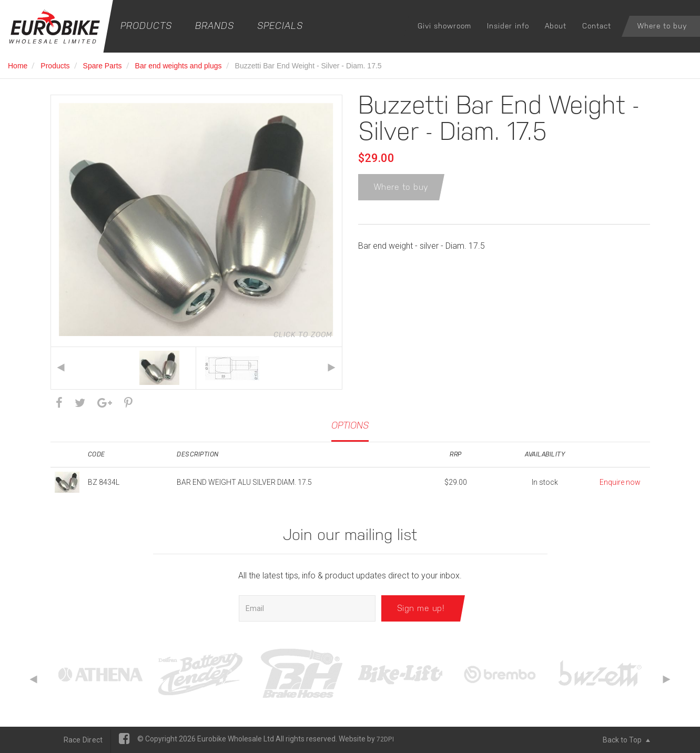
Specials (280, 26)
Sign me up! (421, 608)
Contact (597, 26)
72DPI (385, 739)
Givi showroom (444, 26)
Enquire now (620, 482)
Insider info (508, 26)
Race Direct (83, 740)
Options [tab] (350, 425)
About (556, 26)
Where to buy (662, 26)
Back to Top (626, 740)
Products (146, 26)
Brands (215, 26)
